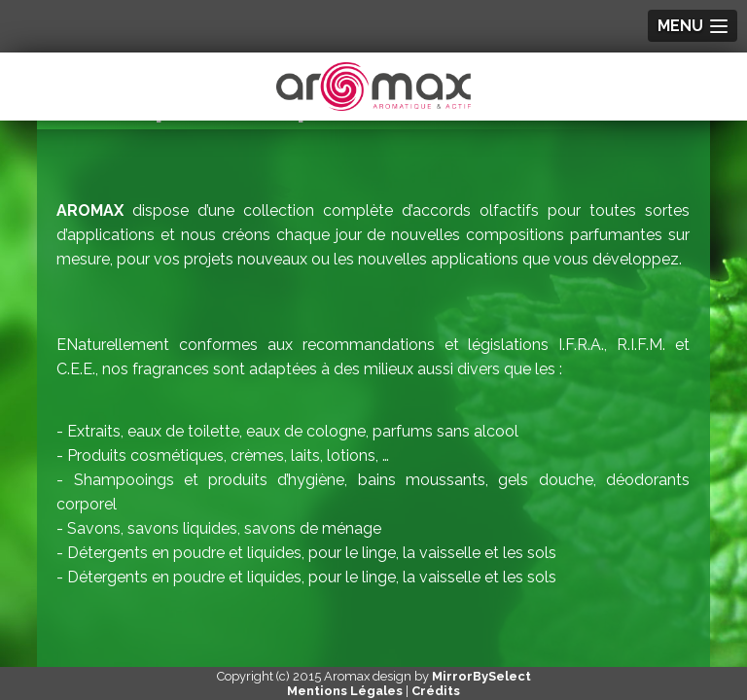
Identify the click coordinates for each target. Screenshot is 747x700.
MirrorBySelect (481, 676)
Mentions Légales (345, 691)
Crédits (436, 691)
